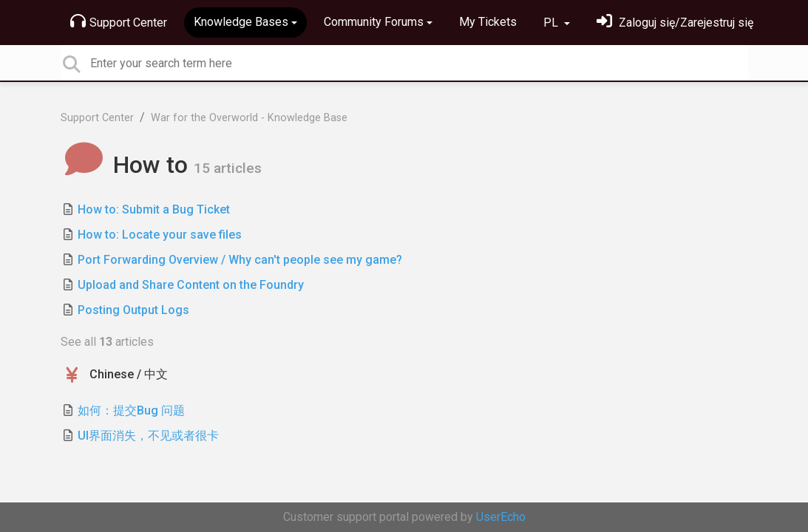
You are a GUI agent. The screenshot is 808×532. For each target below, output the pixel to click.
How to (128, 165)
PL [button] (552, 23)
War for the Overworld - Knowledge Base (249, 118)
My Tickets (488, 22)
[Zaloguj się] (675, 23)
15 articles (228, 168)
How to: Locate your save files (160, 235)
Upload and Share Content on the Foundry (191, 285)
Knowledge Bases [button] (241, 22)
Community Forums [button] (374, 22)
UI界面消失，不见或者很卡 (148, 436)
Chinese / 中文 (129, 374)
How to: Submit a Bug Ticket (154, 209)
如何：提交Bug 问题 (131, 410)
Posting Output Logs (133, 310)
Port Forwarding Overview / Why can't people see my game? (240, 260)
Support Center (119, 21)
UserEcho (501, 517)
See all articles (107, 342)
